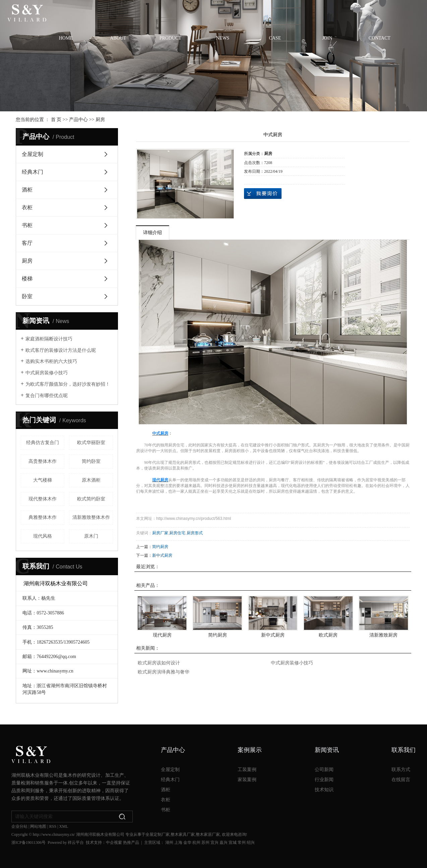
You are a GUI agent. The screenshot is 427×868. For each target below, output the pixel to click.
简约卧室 (91, 461)
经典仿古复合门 (43, 443)
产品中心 (78, 120)
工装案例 (247, 770)
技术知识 (324, 790)
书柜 (27, 225)
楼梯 (27, 279)
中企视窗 (114, 843)
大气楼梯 (43, 480)
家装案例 (247, 780)
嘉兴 (224, 843)
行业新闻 (324, 780)
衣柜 (27, 207)
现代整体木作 (43, 499)
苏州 (205, 843)
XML (64, 826)
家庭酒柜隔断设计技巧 (49, 339)
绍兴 (251, 843)
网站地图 (38, 826)
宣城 (233, 843)
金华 (187, 843)
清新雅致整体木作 (91, 517)
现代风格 (43, 536)
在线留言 (401, 780)
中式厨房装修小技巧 (47, 373)
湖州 (169, 843)
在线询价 (263, 194)
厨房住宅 (177, 533)
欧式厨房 (328, 635)
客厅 (27, 243)
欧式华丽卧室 (91, 443)
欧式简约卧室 (91, 499)
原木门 (91, 536)
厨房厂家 (160, 533)
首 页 (56, 120)
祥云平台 (76, 843)
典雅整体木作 (43, 517)
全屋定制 (33, 154)
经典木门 (33, 172)
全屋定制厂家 (158, 834)
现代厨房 (162, 635)
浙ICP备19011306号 (28, 843)
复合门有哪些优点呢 (47, 396)
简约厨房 (160, 547)
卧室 (27, 296)
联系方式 (401, 770)
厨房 (100, 120)
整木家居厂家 (208, 834)
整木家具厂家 (183, 834)
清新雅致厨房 (383, 635)
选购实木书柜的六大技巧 (51, 361)
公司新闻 (324, 770)
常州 (242, 843)
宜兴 (215, 843)
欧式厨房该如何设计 (159, 663)
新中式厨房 (162, 555)
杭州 (196, 843)
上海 (178, 843)
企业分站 (19, 826)
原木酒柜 (91, 480)
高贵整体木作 (43, 461)
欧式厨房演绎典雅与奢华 (164, 672)
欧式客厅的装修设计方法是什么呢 (61, 350)
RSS (53, 826)
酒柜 (27, 190)
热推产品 (131, 843)
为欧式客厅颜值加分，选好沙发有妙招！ (68, 384)
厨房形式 (195, 533)
